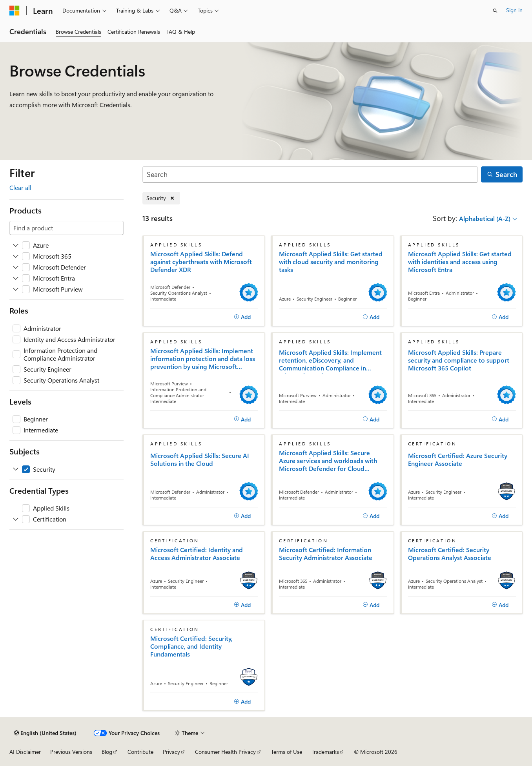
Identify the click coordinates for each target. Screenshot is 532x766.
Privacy (171, 752)
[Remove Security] (161, 198)
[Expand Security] (16, 469)
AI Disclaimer (25, 752)
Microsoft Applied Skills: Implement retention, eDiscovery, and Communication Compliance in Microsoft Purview (330, 361)
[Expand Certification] (16, 519)
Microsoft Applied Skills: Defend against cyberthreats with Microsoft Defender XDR (201, 262)
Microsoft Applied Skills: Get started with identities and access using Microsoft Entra (460, 262)
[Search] (310, 174)
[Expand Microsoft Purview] (16, 289)
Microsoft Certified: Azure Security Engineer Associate (458, 460)
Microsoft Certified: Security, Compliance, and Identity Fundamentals (191, 646)
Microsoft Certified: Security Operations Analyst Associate (450, 554)
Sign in (514, 10)
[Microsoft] (15, 11)
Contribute (140, 752)
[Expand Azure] (16, 245)
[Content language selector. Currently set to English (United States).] (45, 733)
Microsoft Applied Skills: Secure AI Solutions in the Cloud (200, 460)
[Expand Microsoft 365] (16, 256)
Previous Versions (71, 752)
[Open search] (495, 11)
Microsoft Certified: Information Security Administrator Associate (326, 554)
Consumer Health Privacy (225, 752)
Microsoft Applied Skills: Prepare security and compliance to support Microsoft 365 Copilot (459, 360)
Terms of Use (287, 752)
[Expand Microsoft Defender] (16, 267)
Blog (107, 752)
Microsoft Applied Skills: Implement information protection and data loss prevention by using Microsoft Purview (203, 359)
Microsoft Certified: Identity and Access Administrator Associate (197, 554)
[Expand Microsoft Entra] (16, 278)
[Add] (242, 317)
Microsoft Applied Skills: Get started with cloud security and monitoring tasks (331, 262)
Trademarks (325, 752)
